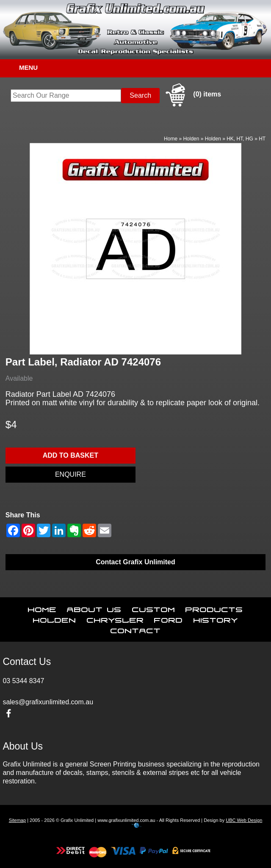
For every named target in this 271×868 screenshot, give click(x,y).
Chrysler (115, 618)
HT (262, 139)
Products (214, 608)
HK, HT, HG (240, 139)
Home (171, 139)
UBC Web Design (244, 820)
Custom (154, 608)
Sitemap (17, 820)
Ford (169, 618)
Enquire (71, 474)
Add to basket (71, 455)
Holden (191, 139)
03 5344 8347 (23, 681)
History (216, 618)
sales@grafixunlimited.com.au (48, 702)
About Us (94, 608)
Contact (136, 629)
